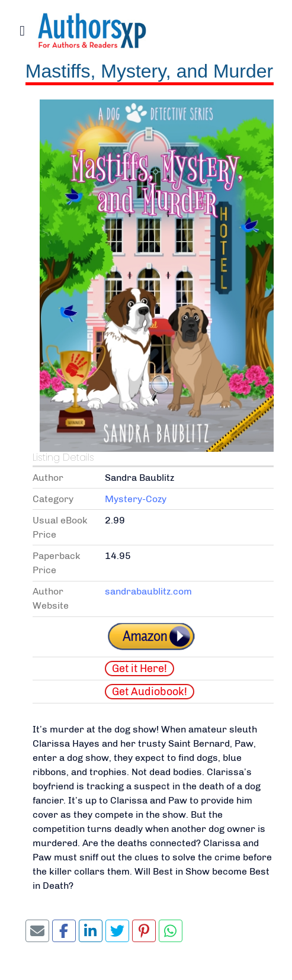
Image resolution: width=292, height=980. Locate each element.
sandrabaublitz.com (148, 591)
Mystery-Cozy (136, 499)
